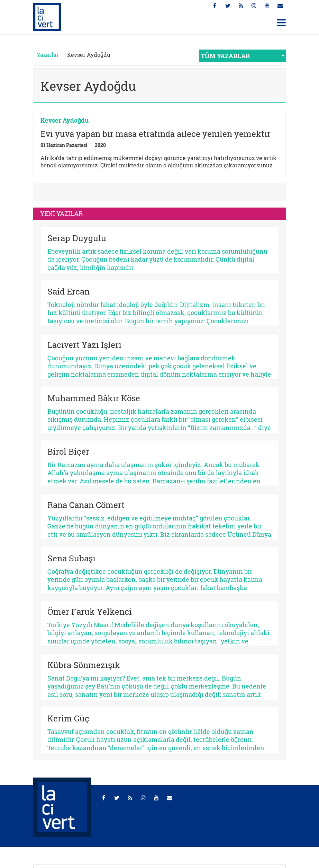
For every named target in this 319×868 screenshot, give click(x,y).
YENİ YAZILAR (61, 213)
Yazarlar (48, 55)
